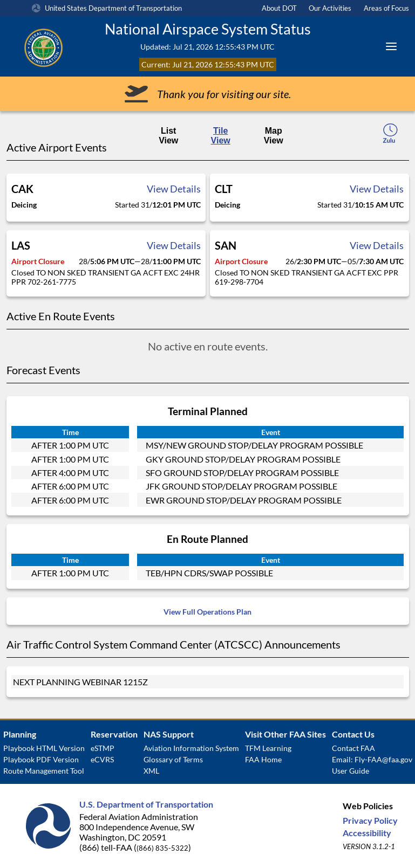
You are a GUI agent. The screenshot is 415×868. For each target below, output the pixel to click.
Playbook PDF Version (41, 759)
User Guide (351, 771)
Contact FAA (353, 748)
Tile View (221, 136)
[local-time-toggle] (390, 136)
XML (151, 771)
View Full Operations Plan (208, 612)
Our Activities (330, 8)
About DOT (279, 8)
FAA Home (263, 759)
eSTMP (103, 748)
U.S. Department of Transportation (146, 804)
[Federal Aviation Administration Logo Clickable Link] (57, 46)
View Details (174, 189)
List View (168, 136)
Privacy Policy (370, 820)
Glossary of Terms (173, 759)
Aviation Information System (191, 748)
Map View (274, 136)
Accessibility (367, 833)
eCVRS (102, 759)
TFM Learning (268, 748)
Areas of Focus (386, 8)
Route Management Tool (44, 771)
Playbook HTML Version (44, 748)
